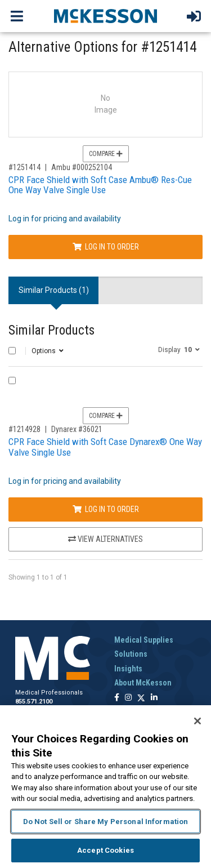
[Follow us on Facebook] (117, 698)
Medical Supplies (144, 640)
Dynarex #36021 (77, 429)
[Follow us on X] (141, 698)
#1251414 (24, 167)
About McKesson (143, 683)
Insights (128, 669)
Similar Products (51, 330)
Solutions (131, 654)
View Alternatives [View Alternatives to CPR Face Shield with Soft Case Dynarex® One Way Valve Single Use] (105, 539)
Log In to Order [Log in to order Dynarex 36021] (106, 509)
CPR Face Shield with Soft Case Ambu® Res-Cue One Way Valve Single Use (100, 185)
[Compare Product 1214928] (12, 380)
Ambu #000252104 (82, 167)
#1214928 (24, 429)
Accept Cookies (105, 850)
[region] (105, 787)
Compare (106, 154)
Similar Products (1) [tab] (54, 290)
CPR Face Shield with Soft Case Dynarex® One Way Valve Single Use (105, 447)
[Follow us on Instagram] (128, 698)
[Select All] (12, 351)
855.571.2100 (34, 702)
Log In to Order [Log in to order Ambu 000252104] (106, 247)
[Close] (197, 721)
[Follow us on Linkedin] (154, 698)
